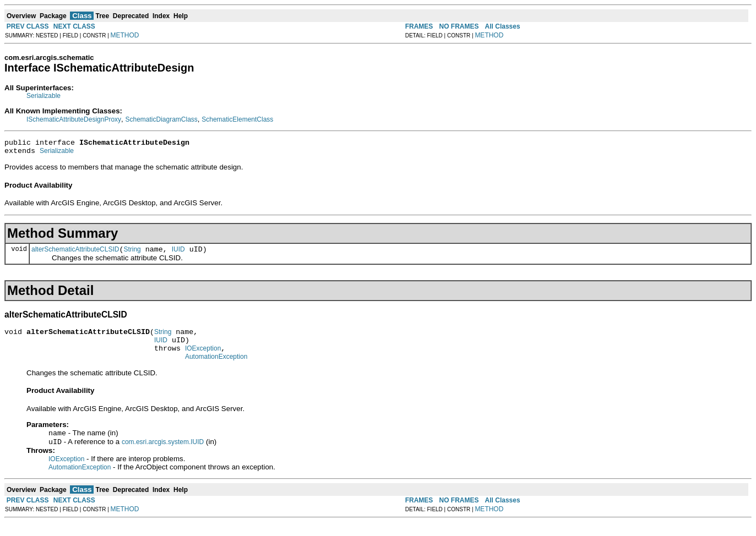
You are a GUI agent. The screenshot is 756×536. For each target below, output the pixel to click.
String (132, 254)
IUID (178, 254)
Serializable (43, 96)
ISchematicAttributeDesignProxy (74, 119)
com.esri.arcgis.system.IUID (163, 456)
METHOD (125, 35)
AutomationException (216, 368)
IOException (203, 358)
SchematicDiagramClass (161, 119)
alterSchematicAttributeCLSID (75, 254)
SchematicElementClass (237, 119)
